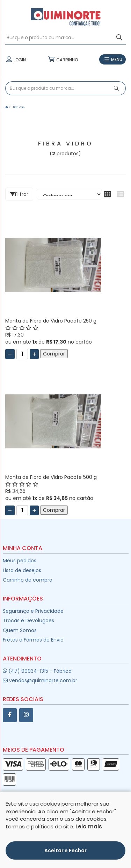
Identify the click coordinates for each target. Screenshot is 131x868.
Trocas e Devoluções (28, 621)
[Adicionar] (34, 354)
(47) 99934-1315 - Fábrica (37, 671)
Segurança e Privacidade (33, 611)
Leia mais (89, 826)
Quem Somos (20, 630)
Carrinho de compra (28, 580)
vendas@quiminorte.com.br (40, 680)
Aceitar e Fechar (65, 850)
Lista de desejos (22, 570)
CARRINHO (63, 60)
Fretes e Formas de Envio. (34, 640)
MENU (112, 60)
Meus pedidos (20, 561)
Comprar (54, 354)
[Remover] (10, 354)
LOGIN (16, 60)
